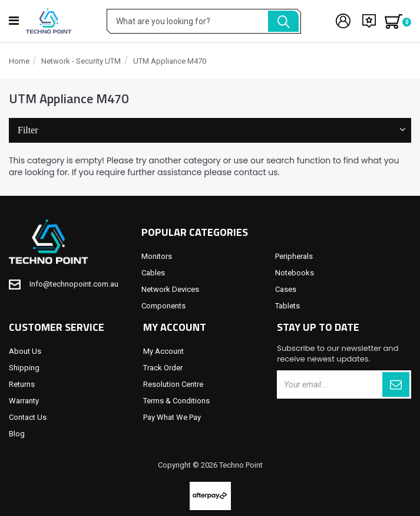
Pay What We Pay (172, 417)
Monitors (157, 256)
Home (19, 61)
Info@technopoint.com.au (74, 284)
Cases (286, 289)
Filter (210, 130)
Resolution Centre (173, 384)
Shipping (24, 368)
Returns (22, 384)
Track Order (163, 368)
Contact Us (28, 417)
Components (163, 306)
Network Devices (170, 289)
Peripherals (294, 256)
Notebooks (295, 273)
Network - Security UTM (81, 61)
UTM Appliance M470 (170, 61)
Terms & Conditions (176, 401)
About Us (25, 351)
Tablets (287, 306)
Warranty (24, 401)
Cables (153, 273)
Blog (17, 434)
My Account (163, 351)
